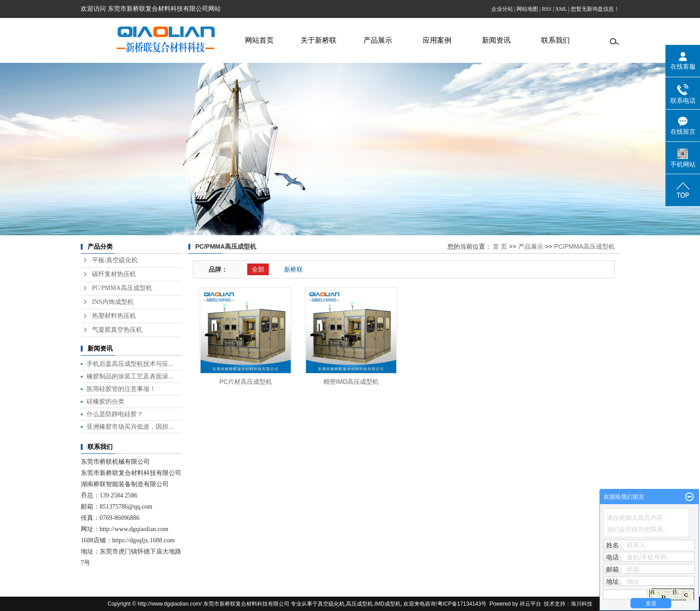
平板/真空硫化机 (115, 260)
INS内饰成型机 (113, 302)
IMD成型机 (388, 604)
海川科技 (582, 604)
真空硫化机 (331, 604)
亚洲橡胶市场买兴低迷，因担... (130, 426)
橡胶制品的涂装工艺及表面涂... (130, 376)
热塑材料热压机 (114, 316)
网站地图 (527, 9)
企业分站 (502, 9)
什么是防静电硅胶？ (115, 414)
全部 (258, 269)
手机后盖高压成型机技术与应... (130, 364)
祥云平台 (530, 604)
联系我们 (556, 40)
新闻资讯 (496, 40)
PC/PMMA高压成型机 (122, 288)
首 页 (500, 246)
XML (561, 9)
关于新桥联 (319, 40)
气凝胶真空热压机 (117, 330)
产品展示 (378, 40)
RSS (547, 9)
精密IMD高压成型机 (351, 382)
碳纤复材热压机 (114, 274)
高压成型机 (359, 604)
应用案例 (437, 40)
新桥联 (293, 269)
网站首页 (259, 40)
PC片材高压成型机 (246, 382)
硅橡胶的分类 (105, 401)
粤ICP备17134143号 (462, 604)
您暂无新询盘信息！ (595, 9)
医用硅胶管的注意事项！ (121, 389)
